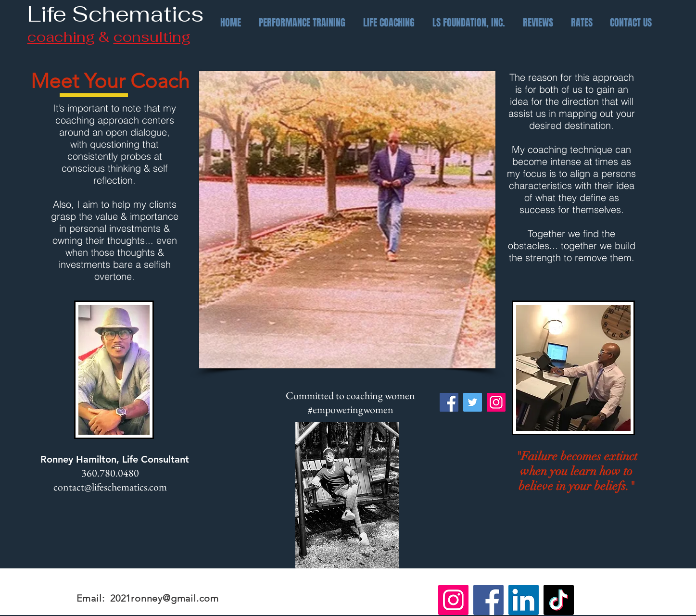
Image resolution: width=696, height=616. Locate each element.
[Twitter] (473, 402)
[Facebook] (449, 402)
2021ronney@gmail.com (165, 598)
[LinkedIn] (524, 600)
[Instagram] (496, 402)
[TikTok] (559, 600)
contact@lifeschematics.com (110, 487)
